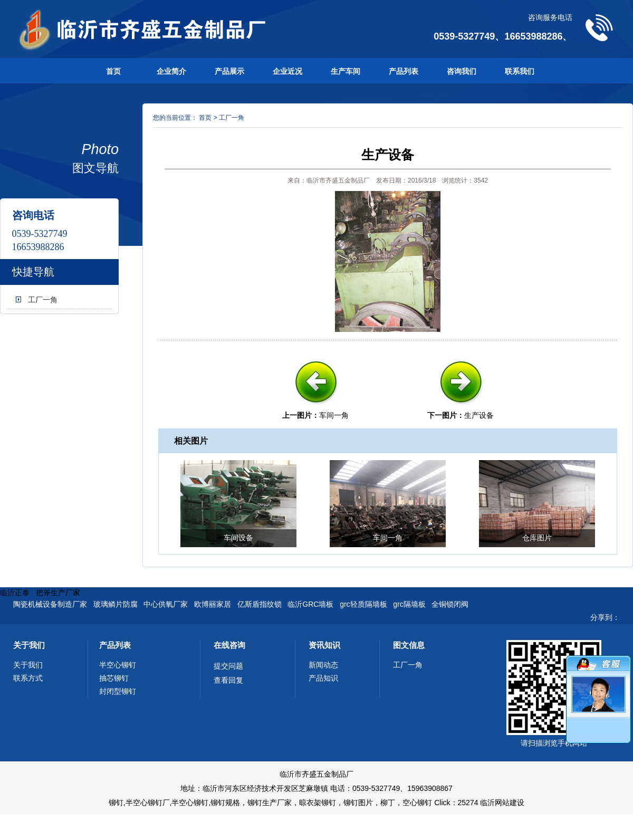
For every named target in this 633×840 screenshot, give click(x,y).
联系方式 (28, 678)
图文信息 (409, 645)
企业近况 (287, 71)
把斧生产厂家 (58, 593)
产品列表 (404, 71)
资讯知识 (324, 645)
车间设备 (238, 538)
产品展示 (229, 71)
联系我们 (520, 71)
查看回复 (228, 680)
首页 (113, 71)
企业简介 (171, 71)
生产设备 (479, 415)
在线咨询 (229, 645)
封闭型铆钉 (118, 691)
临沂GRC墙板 (310, 604)
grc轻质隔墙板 (363, 604)
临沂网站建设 (502, 803)
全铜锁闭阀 (450, 604)
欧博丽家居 (213, 604)
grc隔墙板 (409, 604)
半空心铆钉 (118, 665)
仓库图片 (537, 538)
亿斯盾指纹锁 (260, 604)
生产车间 (346, 71)
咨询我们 (462, 71)
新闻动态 (323, 665)
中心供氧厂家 (166, 604)
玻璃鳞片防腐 (116, 604)
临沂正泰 (15, 593)
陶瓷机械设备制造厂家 (50, 604)
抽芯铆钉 (114, 678)
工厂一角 (43, 300)
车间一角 (334, 415)
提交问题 (228, 666)
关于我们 (29, 645)
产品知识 (323, 678)
